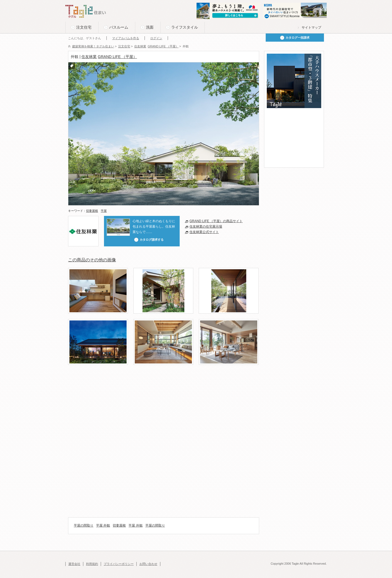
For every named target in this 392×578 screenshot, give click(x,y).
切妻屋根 (92, 211)
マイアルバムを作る (126, 38)
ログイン (156, 38)
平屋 (104, 211)
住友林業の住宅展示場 (206, 227)
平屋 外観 (103, 525)
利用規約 (92, 564)
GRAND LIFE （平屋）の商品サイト (216, 221)
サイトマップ (311, 27)
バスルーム (119, 27)
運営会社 (74, 564)
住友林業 (89, 57)
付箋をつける (72, 66)
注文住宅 (84, 27)
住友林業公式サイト (204, 232)
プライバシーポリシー (119, 564)
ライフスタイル (185, 27)
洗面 (150, 27)
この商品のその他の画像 (92, 260)
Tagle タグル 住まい (86, 11)
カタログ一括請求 (298, 38)
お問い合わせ (148, 564)
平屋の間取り (84, 525)
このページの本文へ (79, 0)
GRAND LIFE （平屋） (117, 57)
